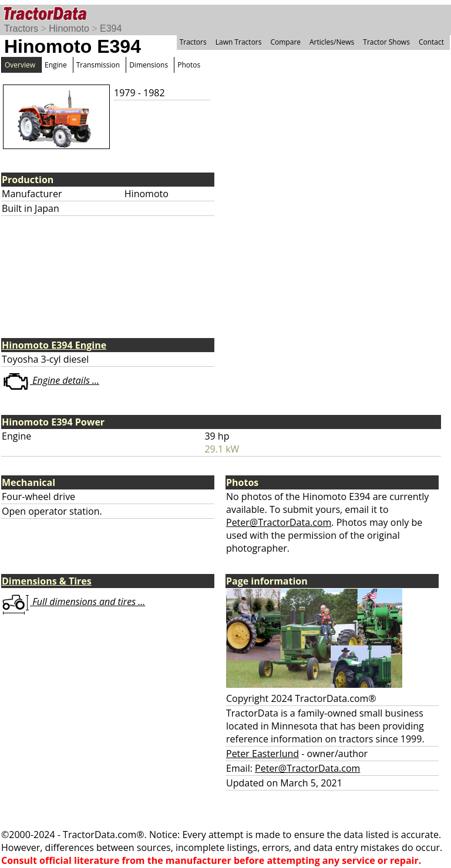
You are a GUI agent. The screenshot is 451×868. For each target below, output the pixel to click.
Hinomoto (69, 28)
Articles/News (332, 42)
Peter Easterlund (262, 754)
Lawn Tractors (239, 42)
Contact (431, 42)
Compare (285, 42)
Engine (56, 65)
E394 (111, 28)
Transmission (98, 65)
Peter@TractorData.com (279, 522)
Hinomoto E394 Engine (54, 345)
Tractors (21, 28)
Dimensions (149, 65)
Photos (189, 65)
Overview (20, 65)
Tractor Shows (386, 42)
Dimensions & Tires (47, 581)
